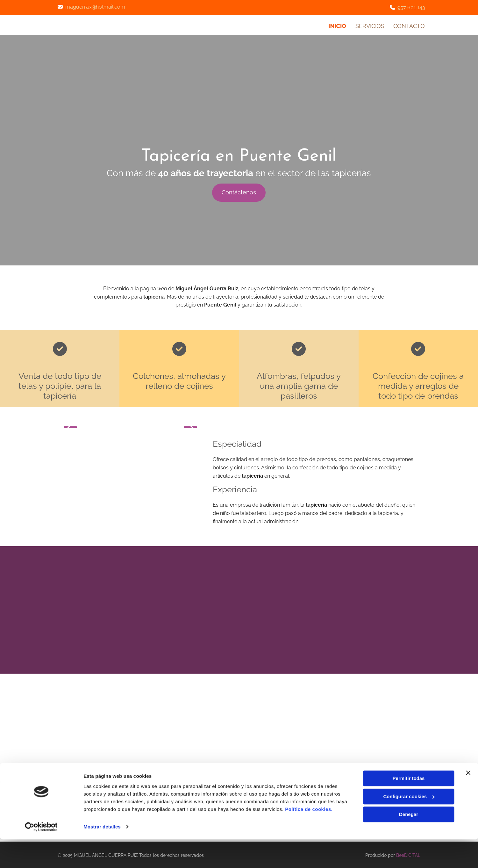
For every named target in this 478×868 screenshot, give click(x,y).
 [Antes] (70, 426)
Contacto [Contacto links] (409, 25)
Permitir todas (409, 807)
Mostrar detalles (102, 855)
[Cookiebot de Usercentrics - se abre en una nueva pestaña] (41, 856)
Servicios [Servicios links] (370, 25)
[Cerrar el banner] (468, 802)
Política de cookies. (309, 838)
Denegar (409, 843)
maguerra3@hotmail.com (95, 7)
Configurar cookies (409, 825)
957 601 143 (411, 7)
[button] (239, 191)
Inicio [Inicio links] (337, 25)
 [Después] (190, 426)
